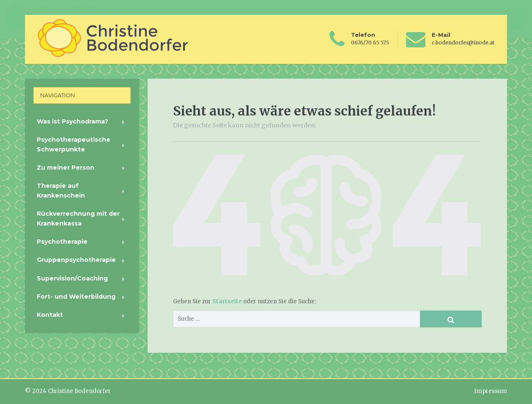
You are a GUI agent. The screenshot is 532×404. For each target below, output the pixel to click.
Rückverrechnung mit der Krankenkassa (78, 218)
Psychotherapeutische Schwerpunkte (74, 144)
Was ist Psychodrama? (73, 121)
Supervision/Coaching (72, 278)
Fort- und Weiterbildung (76, 297)
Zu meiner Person (66, 168)
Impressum (491, 391)
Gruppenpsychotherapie (76, 260)
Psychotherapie (62, 242)
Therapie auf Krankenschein (61, 190)
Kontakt (50, 315)
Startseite (228, 301)
